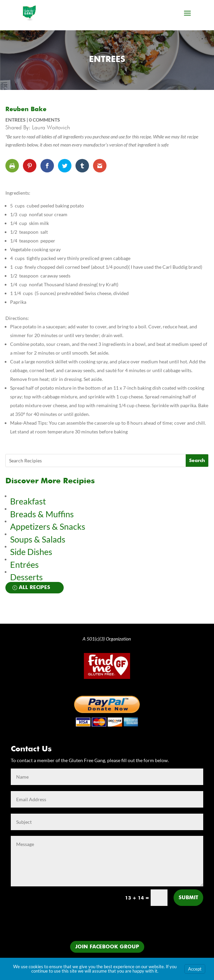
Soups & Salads (38, 539)
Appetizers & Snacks (48, 526)
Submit (188, 898)
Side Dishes (31, 552)
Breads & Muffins (42, 514)
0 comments (44, 120)
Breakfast (28, 501)
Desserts (27, 577)
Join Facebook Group (107, 947)
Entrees (107, 60)
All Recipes (35, 587)
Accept (195, 969)
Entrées (24, 564)
